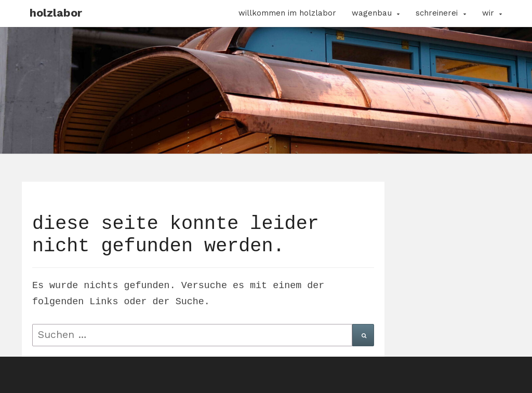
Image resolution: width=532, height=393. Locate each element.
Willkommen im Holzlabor (287, 13)
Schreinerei (437, 13)
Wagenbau (372, 13)
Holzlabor (56, 13)
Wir (488, 13)
